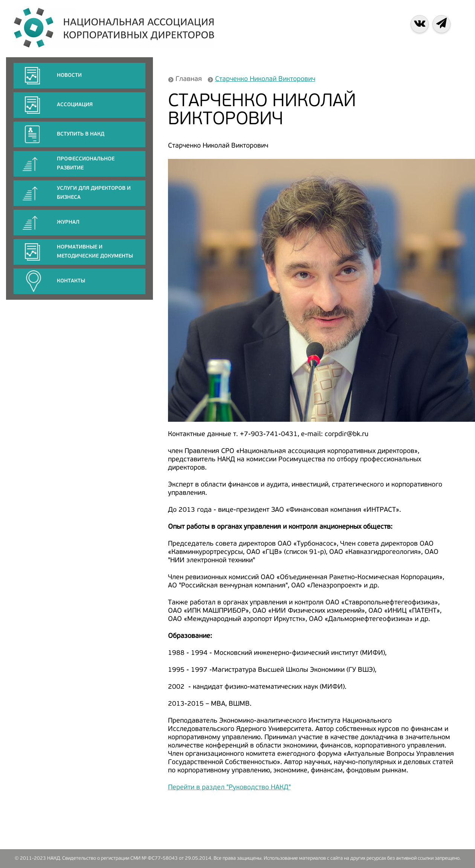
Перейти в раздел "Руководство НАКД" (229, 788)
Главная (189, 79)
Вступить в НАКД (81, 134)
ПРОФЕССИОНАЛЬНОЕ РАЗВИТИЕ (86, 164)
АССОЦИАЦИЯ (75, 105)
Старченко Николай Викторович (265, 79)
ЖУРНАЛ (68, 222)
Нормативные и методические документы (95, 252)
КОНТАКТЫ (71, 281)
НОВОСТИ (69, 76)
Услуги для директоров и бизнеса (94, 193)
